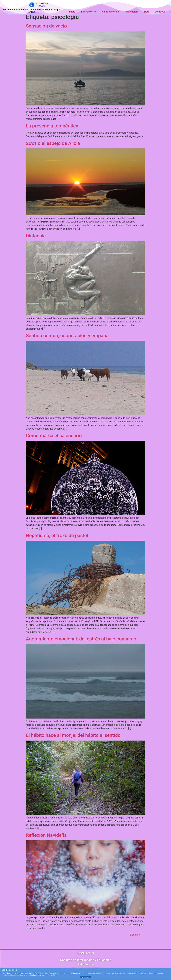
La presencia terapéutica (52, 129)
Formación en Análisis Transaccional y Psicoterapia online (32, 10)
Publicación (131, 11)
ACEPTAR (85, 977)
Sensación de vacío (46, 29)
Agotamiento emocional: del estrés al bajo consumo (81, 641)
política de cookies (15, 975)
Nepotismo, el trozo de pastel (57, 538)
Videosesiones (110, 11)
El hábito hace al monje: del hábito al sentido (73, 738)
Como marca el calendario (54, 438)
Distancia (36, 238)
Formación (89, 11)
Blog (146, 11)
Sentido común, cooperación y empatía (67, 338)
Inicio (72, 11)
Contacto (160, 11)
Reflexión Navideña (46, 838)
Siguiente (137, 937)
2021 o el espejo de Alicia (53, 146)
